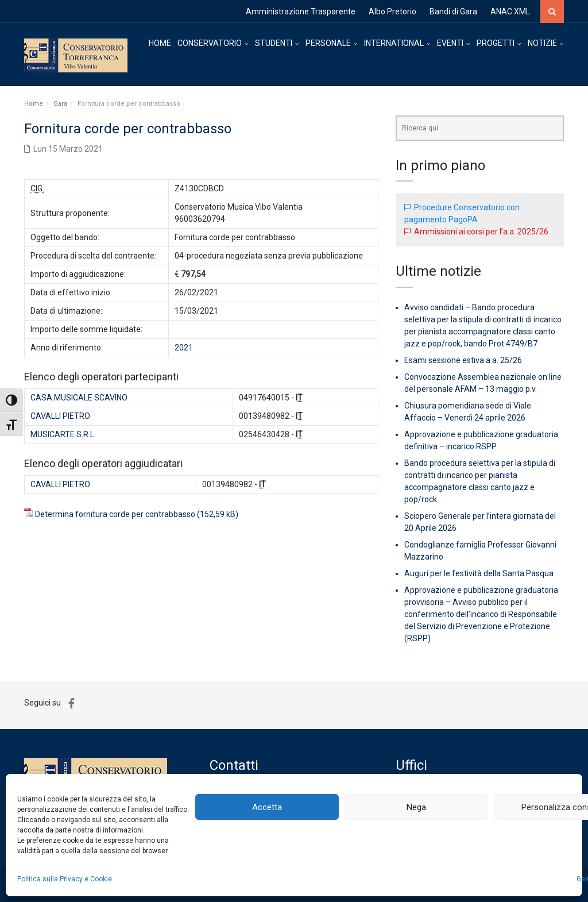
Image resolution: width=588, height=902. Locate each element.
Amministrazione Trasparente (301, 11)
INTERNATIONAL (394, 43)
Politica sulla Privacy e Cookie (65, 879)
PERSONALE (328, 43)
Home (34, 104)
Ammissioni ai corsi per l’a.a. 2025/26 (481, 232)
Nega (416, 807)
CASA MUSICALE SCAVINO (79, 398)
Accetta (267, 807)
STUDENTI (274, 43)
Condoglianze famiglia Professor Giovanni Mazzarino (480, 551)
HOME (160, 43)
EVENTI (450, 43)
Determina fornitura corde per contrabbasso (115, 514)
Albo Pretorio (392, 11)
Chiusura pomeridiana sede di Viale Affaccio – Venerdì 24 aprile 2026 (468, 412)
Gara (60, 104)
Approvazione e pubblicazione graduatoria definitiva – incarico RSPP (481, 440)
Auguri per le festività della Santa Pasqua (479, 573)
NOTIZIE (542, 43)
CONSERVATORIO (210, 43)
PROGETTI (496, 43)
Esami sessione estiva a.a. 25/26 (463, 360)
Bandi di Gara (453, 11)
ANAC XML (510, 11)
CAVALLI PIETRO (60, 416)
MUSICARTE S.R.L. (63, 434)
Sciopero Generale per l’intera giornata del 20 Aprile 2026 (480, 522)
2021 (184, 348)
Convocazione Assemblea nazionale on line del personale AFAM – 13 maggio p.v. (483, 383)
